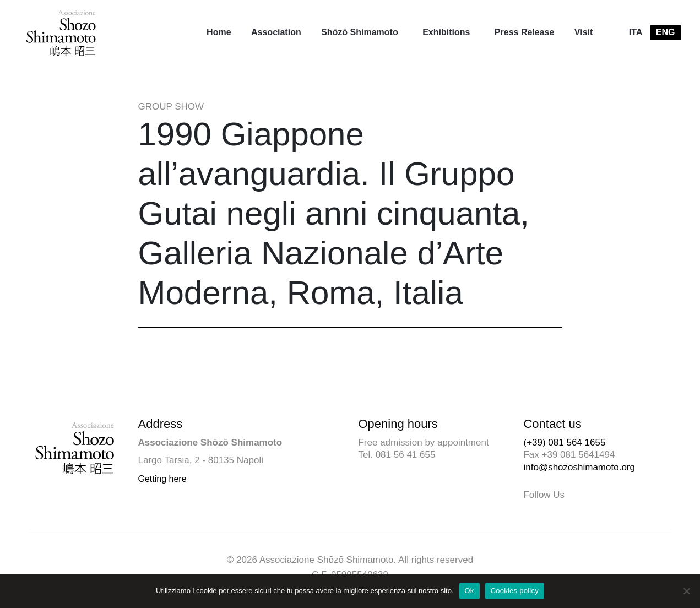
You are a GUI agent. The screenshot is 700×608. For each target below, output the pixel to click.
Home (219, 32)
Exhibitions (446, 32)
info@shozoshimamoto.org (579, 467)
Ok (470, 591)
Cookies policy (515, 591)
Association (276, 32)
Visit (584, 32)
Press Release (525, 32)
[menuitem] (219, 32)
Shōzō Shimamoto (360, 32)
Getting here (162, 479)
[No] (686, 591)
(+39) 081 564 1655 (564, 443)
